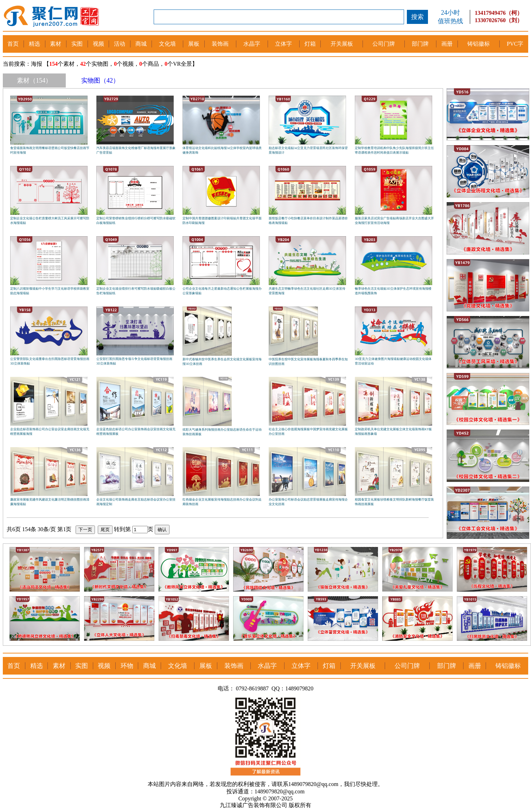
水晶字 (252, 44)
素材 (56, 44)
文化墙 (167, 44)
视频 (98, 44)
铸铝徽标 (479, 44)
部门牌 (420, 44)
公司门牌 (384, 44)
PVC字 (515, 44)
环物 (127, 666)
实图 (77, 44)
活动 (120, 44)
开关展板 (342, 44)
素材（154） (34, 80)
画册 (447, 44)
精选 (34, 44)
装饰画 (220, 44)
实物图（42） (100, 80)
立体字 (283, 44)
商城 (141, 44)
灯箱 (310, 44)
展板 (194, 44)
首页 (13, 44)
